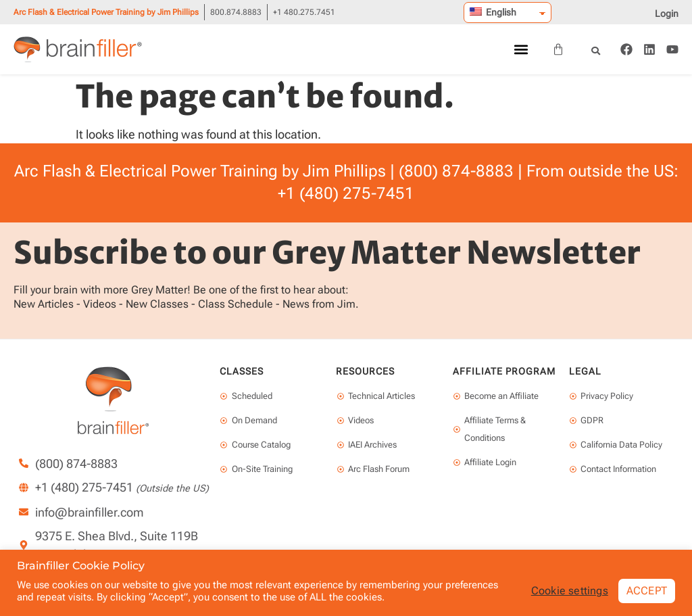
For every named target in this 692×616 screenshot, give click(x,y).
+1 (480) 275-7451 (346, 193)
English (493, 12)
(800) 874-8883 (456, 171)
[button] (521, 50)
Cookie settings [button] (570, 591)
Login (667, 14)
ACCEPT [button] (647, 591)
